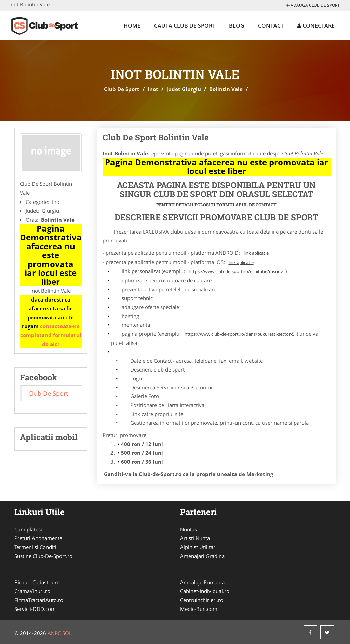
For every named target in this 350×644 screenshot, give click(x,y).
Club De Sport (122, 89)
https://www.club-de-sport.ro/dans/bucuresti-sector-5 (239, 334)
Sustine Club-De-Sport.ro (43, 556)
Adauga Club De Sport (313, 5)
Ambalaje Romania (202, 582)
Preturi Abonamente (38, 538)
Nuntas (189, 529)
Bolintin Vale (226, 89)
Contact (271, 26)
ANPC (54, 633)
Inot (153, 89)
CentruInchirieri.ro (202, 600)
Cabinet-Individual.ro (205, 591)
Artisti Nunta (195, 538)
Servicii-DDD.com (35, 609)
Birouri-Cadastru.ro (37, 582)
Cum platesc (29, 529)
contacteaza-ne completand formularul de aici (51, 335)
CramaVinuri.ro (32, 591)
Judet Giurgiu (184, 89)
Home (132, 26)
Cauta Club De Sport (185, 26)
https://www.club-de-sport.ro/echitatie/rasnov (236, 271)
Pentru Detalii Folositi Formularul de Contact (216, 205)
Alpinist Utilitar (198, 547)
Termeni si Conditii (36, 547)
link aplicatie (256, 253)
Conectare (316, 26)
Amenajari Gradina (202, 556)
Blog (237, 26)
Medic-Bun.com (199, 609)
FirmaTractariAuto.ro (39, 600)
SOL (67, 633)
